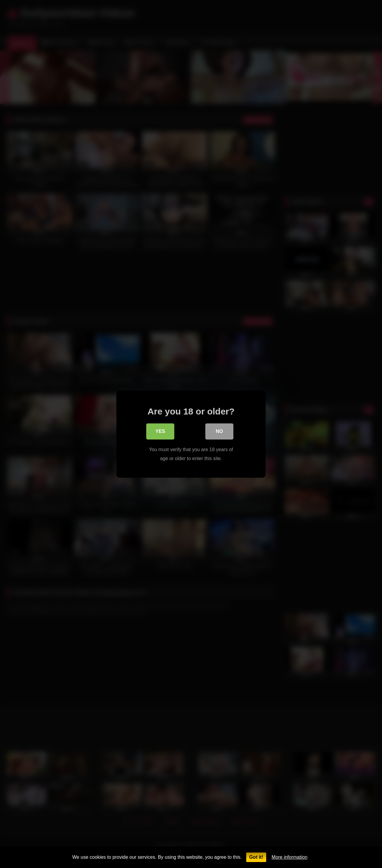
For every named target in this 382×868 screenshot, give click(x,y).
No (219, 433)
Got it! (256, 857)
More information (289, 857)
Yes (160, 433)
